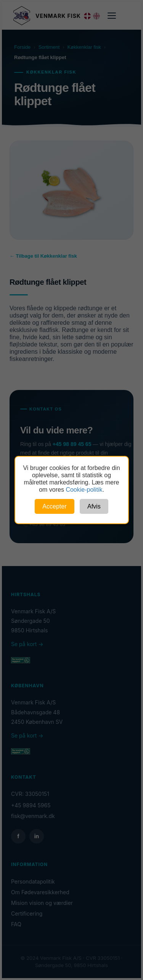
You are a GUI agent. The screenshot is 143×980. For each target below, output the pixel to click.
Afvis (94, 506)
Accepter (54, 506)
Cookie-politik (84, 490)
